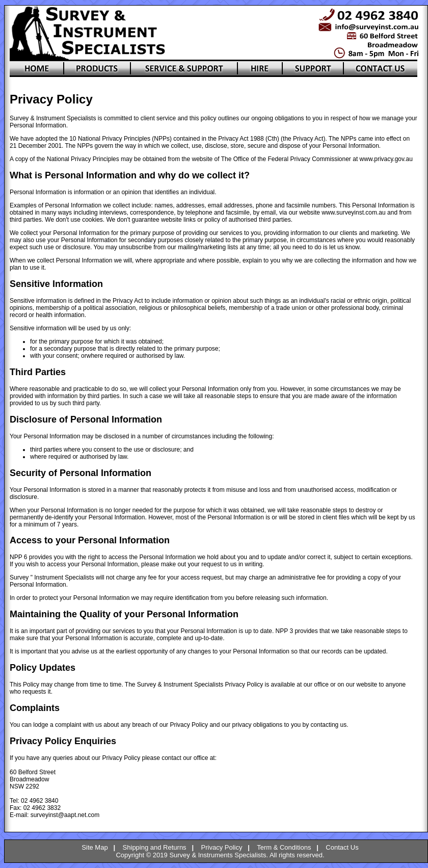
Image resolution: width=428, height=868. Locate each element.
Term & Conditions (284, 847)
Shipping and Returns (155, 847)
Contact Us (342, 847)
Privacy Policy (222, 847)
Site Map (95, 847)
